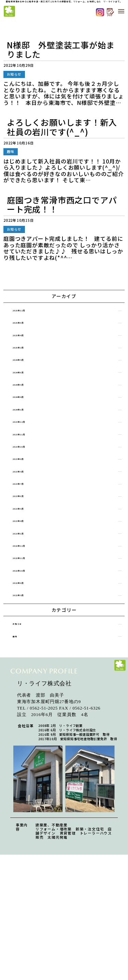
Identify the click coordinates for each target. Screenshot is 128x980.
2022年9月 (26, 627)
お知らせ (24, 672)
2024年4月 (26, 412)
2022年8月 (26, 641)
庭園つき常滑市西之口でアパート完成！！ (62, 205)
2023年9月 (26, 484)
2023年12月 (27, 440)
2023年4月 (26, 555)
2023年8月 (26, 498)
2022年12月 (27, 584)
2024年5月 (26, 397)
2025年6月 (26, 326)
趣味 (20, 686)
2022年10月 (27, 612)
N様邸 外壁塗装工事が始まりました (61, 50)
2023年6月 (26, 526)
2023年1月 (26, 569)
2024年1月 (26, 426)
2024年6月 (26, 383)
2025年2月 (26, 354)
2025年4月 (26, 340)
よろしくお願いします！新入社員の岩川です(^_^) (62, 127)
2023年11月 (27, 455)
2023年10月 (27, 469)
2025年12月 (27, 312)
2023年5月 (26, 541)
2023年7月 (26, 512)
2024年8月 (26, 369)
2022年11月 (27, 598)
